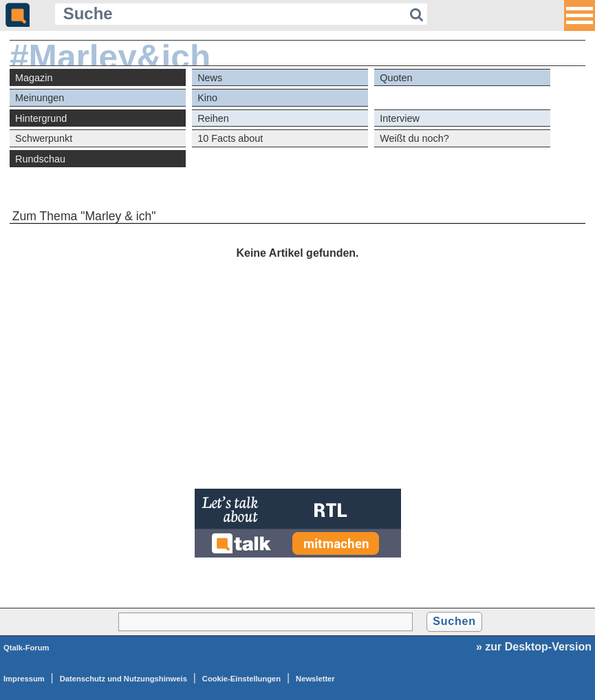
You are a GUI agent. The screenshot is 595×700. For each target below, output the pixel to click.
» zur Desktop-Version (534, 647)
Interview (400, 118)
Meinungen (40, 98)
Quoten (396, 78)
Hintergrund (41, 118)
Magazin (34, 78)
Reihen (213, 118)
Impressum (24, 679)
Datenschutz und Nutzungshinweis (123, 679)
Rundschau (40, 159)
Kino (207, 98)
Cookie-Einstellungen (241, 679)
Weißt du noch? (414, 138)
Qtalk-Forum (26, 648)
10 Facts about (230, 138)
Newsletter (315, 679)
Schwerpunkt (44, 138)
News (210, 78)
